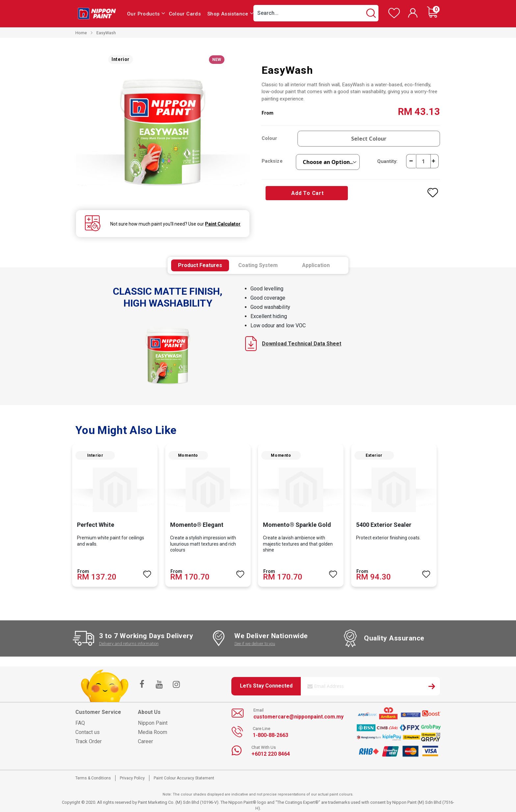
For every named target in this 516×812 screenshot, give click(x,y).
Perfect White (96, 525)
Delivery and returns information (129, 644)
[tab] (200, 265)
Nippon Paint (153, 723)
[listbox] (328, 162)
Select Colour (369, 139)
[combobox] (316, 13)
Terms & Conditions (93, 778)
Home (81, 33)
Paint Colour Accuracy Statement (184, 778)
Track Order (89, 741)
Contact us (88, 732)
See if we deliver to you (255, 644)
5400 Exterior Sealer (384, 525)
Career (145, 741)
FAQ (80, 723)
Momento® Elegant (197, 525)
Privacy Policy (132, 778)
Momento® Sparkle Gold (297, 525)
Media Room (153, 732)
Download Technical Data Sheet (293, 344)
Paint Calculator (222, 224)
